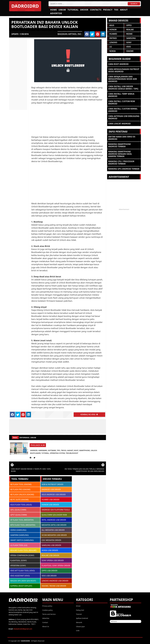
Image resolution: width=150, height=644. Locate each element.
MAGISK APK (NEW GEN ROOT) (23, 581)
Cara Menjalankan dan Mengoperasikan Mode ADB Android (122, 79)
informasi (24, 437)
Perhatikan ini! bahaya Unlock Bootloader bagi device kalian (45, 24)
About (124, 10)
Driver (84, 10)
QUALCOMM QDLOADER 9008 (54, 515)
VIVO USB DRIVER (49, 576)
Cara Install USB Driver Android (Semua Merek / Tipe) (123, 88)
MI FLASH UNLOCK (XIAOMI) (22, 495)
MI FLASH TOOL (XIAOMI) (21, 484)
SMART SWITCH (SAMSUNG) (22, 540)
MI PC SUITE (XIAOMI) (19, 500)
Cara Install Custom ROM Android (122, 102)
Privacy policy (47, 606)
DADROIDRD (25, 6)
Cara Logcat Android (119, 124)
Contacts (96, 10)
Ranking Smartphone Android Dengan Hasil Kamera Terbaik (120, 154)
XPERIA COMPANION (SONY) (22, 555)
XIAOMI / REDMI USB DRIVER (54, 586)
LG (111, 47)
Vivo (129, 47)
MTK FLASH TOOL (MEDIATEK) (23, 525)
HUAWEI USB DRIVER (51, 500)
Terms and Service (49, 614)
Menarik (79, 622)
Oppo (129, 25)
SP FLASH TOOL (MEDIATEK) (22, 520)
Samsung (131, 38)
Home (54, 10)
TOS (116, 10)
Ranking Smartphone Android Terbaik (119, 145)
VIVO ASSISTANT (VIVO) (20, 576)
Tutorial (73, 10)
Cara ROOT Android (118, 64)
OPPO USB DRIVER (49, 571)
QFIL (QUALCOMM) (18, 510)
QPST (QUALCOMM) (19, 515)
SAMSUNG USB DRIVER (51, 545)
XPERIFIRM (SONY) (18, 566)
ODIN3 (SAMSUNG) (18, 530)
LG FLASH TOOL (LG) (19, 545)
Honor (113, 30)
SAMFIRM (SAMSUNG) (19, 535)
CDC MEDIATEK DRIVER (51, 540)
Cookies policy (48, 610)
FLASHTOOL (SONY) (18, 560)
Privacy (108, 10)
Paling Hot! (80, 610)
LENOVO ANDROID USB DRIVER (55, 581)
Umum (62, 10)
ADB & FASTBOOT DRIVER (52, 484)
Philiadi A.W (38, 445)
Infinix (113, 38)
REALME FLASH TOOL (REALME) (23, 550)
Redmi (129, 34)
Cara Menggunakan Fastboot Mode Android (124, 70)
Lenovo (113, 42)
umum (33, 437)
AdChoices (114, 621)
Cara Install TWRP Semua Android (121, 95)
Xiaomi (130, 51)
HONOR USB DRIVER (50, 505)
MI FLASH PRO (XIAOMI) (20, 489)
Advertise (56, 13)
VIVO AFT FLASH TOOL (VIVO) (22, 571)
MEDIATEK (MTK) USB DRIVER (54, 525)
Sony (129, 42)
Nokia (112, 51)
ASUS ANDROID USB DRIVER (54, 495)
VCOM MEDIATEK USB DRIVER (54, 535)
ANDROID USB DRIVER (51, 489)
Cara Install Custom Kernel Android (123, 110)
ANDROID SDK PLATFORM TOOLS (56, 510)
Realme (130, 30)
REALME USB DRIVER (50, 555)
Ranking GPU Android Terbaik (124, 169)
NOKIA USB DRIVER (50, 550)
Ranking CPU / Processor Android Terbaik (121, 163)
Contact (45, 622)
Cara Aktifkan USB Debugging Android (124, 117)
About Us (46, 626)
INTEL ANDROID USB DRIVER (54, 520)
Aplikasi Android (82, 618)
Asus (112, 25)
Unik (78, 631)
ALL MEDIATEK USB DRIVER (53, 530)
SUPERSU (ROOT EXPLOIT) (21, 586)
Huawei (113, 34)
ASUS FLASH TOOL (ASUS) (21, 505)
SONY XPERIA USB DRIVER (53, 560)
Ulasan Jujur (80, 626)
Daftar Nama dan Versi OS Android (122, 138)
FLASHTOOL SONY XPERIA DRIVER (56, 566)
